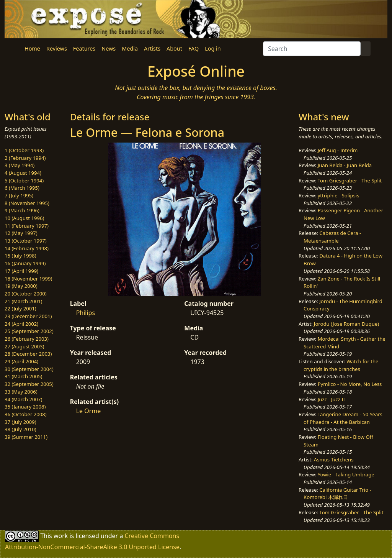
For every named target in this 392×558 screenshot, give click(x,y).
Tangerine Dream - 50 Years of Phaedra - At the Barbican (343, 418)
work (61, 536)
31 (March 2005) (23, 376)
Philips (86, 313)
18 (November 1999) (29, 279)
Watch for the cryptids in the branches (341, 365)
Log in (213, 48)
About (174, 48)
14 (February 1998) (27, 248)
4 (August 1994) (23, 173)
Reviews (57, 48)
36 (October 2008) (26, 414)
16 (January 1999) (25, 263)
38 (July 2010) (20, 429)
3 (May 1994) (20, 165)
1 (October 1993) (24, 150)
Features (84, 48)
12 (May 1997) (21, 233)
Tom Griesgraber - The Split (350, 181)
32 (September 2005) (29, 384)
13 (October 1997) (26, 241)
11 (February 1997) (27, 226)
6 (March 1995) (22, 188)
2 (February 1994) (25, 158)
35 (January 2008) (25, 407)
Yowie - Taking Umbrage (346, 474)
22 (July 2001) (20, 309)
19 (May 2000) (21, 286)
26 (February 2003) (27, 339)
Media (130, 48)
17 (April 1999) (21, 271)
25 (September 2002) (29, 331)
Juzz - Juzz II (331, 399)
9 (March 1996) (22, 210)
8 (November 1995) (27, 203)
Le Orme (89, 411)
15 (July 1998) (20, 256)
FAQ (194, 48)
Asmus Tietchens (334, 460)
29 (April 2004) (21, 361)
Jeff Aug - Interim (338, 150)
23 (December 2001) (28, 316)
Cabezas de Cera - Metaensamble (332, 237)
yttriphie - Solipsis (339, 195)
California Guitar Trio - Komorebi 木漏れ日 (337, 494)
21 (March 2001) (23, 301)
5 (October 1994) (24, 181)
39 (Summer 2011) (26, 437)
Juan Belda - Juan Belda (345, 165)
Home (32, 48)
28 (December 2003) (28, 354)
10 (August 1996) (24, 218)
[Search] (312, 49)
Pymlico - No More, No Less (350, 384)
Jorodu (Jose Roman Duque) (346, 324)
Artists (152, 48)
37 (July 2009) (20, 422)
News (109, 48)
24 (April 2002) (21, 324)
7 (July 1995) (19, 195)
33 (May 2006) (21, 392)
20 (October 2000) (26, 294)
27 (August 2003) (24, 346)
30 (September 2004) (29, 369)
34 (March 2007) (23, 399)
